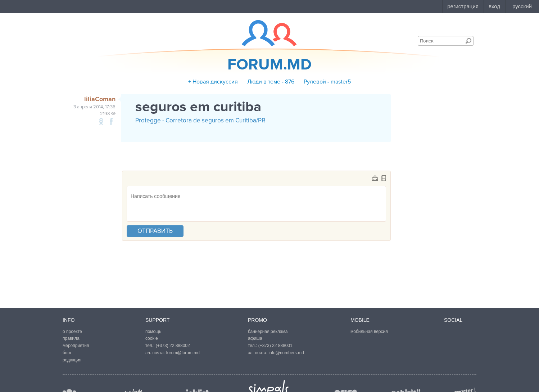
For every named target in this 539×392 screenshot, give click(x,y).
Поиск (468, 41)
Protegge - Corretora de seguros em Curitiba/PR (200, 120)
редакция (72, 360)
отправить (155, 231)
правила (71, 338)
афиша (255, 338)
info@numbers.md (286, 353)
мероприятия (76, 346)
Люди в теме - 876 (271, 82)
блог (67, 353)
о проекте (72, 332)
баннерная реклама (268, 332)
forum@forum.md (183, 353)
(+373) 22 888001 (275, 346)
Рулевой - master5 (327, 82)
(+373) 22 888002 (173, 346)
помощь (153, 332)
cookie (152, 338)
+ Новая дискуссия (213, 82)
